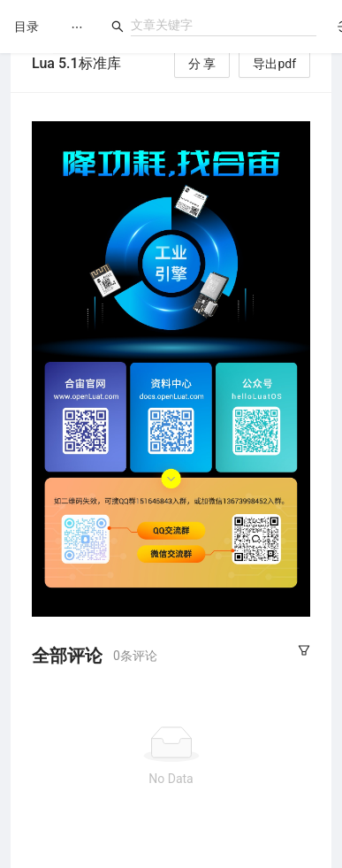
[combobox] (224, 25)
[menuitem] (77, 27)
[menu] (77, 27)
